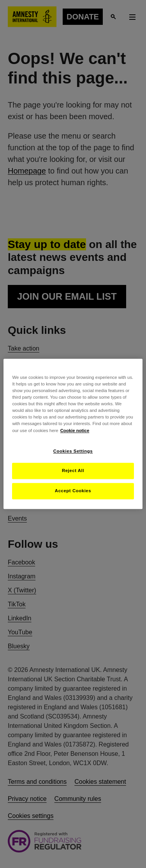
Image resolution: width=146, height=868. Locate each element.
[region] (73, 434)
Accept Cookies (73, 491)
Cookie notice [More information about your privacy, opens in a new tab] (75, 431)
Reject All (73, 471)
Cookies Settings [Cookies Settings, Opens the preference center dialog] (73, 451)
